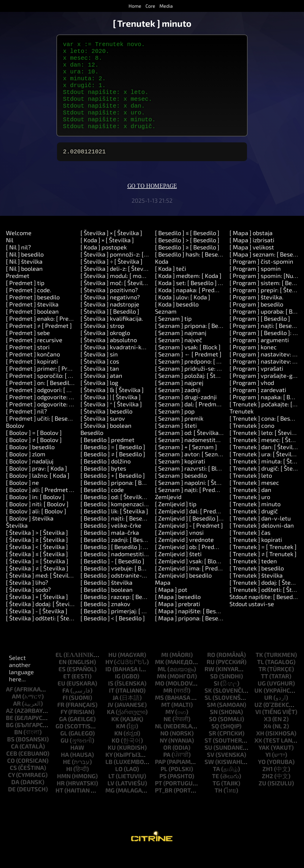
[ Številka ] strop (102, 342)
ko (116, 757)
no (164, 750)
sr (212, 750)
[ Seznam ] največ (179, 356)
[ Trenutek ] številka (256, 592)
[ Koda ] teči (171, 285)
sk (208, 707)
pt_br (164, 807)
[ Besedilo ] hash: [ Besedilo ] (193, 271)
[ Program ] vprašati (256, 385)
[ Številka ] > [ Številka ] (37, 549)
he (67, 778)
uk (258, 707)
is (111, 700)
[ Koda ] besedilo (177, 321)
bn (18, 749)
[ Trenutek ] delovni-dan (262, 542)
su (208, 764)
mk (160, 678)
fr (61, 721)
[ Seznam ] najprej (179, 399)
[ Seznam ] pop (175, 428)
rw (209, 685)
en (63, 678)
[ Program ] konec (253, 364)
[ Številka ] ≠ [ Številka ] (37, 585)
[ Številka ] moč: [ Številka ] (116, 299)
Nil (10, 257)
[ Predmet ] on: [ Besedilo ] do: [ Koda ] (56, 399)
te (216, 792)
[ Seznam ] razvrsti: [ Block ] (192, 485)
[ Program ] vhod (252, 399)
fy (64, 728)
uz (258, 721)
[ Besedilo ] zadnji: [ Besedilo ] (120, 556)
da (15, 798)
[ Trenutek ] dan (250, 506)
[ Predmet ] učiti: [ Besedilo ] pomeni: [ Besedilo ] (70, 435)
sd (214, 693)
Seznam (166, 328)
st (208, 757)
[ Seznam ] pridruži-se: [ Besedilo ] (201, 385)
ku (112, 764)
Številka (17, 542)
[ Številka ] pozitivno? (109, 306)
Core (150, 6)
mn (161, 693)
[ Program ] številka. (256, 314)
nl (159, 743)
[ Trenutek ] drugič (254, 528)
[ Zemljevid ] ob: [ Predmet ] (192, 563)
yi (268, 771)
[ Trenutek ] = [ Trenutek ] (263, 563)
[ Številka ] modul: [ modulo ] (118, 292)
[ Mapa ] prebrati (178, 620)
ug (262, 700)
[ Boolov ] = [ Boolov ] (34, 449)
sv (211, 771)
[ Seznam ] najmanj (181, 349)
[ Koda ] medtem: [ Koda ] (188, 292)
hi (69, 785)
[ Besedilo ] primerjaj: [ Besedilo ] (124, 628)
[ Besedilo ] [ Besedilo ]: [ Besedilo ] (126, 563)
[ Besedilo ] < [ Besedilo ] (113, 635)
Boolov (15, 442)
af (9, 706)
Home (135, 6)
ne (167, 735)
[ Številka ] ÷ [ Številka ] (111, 278)
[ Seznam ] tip (173, 335)
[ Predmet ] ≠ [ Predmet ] (39, 342)
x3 (267, 735)
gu (65, 757)
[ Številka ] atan (101, 392)
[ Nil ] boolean (24, 285)
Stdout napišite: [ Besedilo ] (266, 613)
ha (65, 771)
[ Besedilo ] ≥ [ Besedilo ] (187, 264)
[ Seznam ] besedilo (181, 492)
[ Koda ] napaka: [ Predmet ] (192, 306)
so (213, 735)
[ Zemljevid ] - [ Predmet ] (189, 542)
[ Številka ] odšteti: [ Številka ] (46, 635)
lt (111, 792)
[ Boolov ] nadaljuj (30, 478)
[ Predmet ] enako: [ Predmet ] (46, 335)
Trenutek (242, 428)
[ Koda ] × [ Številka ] (107, 257)
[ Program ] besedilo (256, 321)
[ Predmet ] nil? (26, 428)
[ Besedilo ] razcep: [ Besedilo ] (121, 613)
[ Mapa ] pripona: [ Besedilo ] (193, 635)
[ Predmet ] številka (32, 321)
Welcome (19, 249)
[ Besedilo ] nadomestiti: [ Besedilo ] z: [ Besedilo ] (146, 570)
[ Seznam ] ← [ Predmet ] (188, 371)
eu (61, 700)
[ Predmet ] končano (33, 371)
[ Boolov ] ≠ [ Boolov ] (34, 456)
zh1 (268, 785)
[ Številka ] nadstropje (110, 321)
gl (64, 750)
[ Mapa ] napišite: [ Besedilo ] (194, 628)
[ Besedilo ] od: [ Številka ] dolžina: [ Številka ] (140, 513)
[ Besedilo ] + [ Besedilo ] (113, 492)
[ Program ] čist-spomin (261, 278)
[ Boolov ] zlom (26, 471)
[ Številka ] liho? (27, 599)
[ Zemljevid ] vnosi (179, 549)
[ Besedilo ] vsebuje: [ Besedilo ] (122, 585)
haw (77, 764)
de (12, 806)
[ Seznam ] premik (179, 435)
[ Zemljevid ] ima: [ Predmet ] (193, 585)
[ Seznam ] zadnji (178, 406)
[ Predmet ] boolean (32, 328)
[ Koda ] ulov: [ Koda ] (183, 314)
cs (13, 784)
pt (159, 800)
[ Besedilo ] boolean (107, 606)
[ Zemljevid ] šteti (178, 570)
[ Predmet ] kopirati (32, 378)
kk (115, 735)
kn (118, 750)
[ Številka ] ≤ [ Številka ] (37, 570)
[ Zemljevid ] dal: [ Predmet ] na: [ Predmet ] (213, 528)
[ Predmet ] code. (29, 306)
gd (60, 743)
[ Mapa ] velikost (252, 264)
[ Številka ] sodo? (28, 606)
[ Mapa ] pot (171, 606)
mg (110, 807)
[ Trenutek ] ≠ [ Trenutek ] (263, 570)
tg (216, 800)
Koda (162, 278)
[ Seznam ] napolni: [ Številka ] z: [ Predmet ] (214, 499)
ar (17, 720)
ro (211, 671)
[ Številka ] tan (100, 385)
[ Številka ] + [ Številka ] (37, 613)
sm (211, 721)
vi (258, 728)
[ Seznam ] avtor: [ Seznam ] (192, 471)
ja (115, 714)
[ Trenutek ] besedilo (257, 585)
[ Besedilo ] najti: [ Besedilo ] (118, 535)
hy (109, 678)
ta (216, 785)
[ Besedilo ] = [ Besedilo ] (113, 463)
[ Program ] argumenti (259, 356)
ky (109, 771)
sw (209, 778)
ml (162, 685)
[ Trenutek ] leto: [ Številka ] (266, 449)
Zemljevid (168, 513)
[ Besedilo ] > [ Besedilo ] (187, 257)
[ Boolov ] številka (30, 535)
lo (119, 785)
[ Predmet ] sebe (28, 349)
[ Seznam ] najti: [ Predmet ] (192, 506)
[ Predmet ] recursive (34, 356)
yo (262, 778)
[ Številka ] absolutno (109, 356)
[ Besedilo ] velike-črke (111, 542)
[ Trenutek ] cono (252, 442)
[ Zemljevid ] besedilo (183, 592)
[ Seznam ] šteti (176, 442)
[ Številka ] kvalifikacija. (112, 335)
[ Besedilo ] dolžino (106, 478)
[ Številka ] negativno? (110, 314)
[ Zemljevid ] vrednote (184, 556)
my (170, 728)
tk (259, 671)
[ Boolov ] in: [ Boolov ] (35, 513)
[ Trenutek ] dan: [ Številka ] (266, 463)
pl (164, 785)
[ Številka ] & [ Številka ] (112, 406)
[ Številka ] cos (100, 378)
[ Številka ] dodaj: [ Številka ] (43, 620)
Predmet (18, 292)
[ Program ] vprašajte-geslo (267, 392)
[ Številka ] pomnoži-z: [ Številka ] (125, 271)
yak (264, 764)
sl (208, 714)
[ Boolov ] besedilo (30, 463)
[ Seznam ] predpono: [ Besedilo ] (199, 378)
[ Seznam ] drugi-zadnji (186, 413)
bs (11, 756)
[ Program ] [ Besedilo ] (260, 335)
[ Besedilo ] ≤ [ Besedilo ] (187, 249)
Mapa (163, 599)
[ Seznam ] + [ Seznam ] (186, 463)
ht (59, 807)
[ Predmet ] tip (25, 299)
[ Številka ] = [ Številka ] (37, 578)
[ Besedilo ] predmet (107, 456)
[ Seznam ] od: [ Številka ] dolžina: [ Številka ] (214, 449)
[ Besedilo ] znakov (105, 620)
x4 (267, 743)
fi (65, 714)
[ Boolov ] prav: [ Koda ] (37, 485)
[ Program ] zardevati (258, 406)
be (10, 734)
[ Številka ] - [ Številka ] (37, 628)
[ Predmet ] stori (28, 364)
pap (160, 778)
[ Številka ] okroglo (105, 349)
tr (262, 685)
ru (211, 678)
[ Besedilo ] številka (106, 599)
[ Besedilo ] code (102, 506)
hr (61, 800)
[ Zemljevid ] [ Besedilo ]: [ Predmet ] (203, 535)
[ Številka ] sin (99, 371)
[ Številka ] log (99, 399)
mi (165, 671)
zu (262, 800)
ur (268, 714)
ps (163, 792)
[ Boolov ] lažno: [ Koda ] (38, 492)
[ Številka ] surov (103, 435)
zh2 (267, 792)
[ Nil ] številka (24, 278)
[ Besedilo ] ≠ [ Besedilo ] (113, 471)
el (59, 671)
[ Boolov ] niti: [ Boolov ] (37, 521)
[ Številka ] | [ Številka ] (111, 413)
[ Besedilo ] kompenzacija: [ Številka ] (130, 521)
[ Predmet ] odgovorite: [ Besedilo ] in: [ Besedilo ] (71, 413)
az (10, 727)
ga (63, 735)
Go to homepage (152, 203)
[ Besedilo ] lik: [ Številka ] (114, 528)
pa (167, 771)
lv (111, 800)
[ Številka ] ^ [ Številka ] (111, 421)
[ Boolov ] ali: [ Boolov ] (36, 528)
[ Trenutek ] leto (251, 492)
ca (15, 763)
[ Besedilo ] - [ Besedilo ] (112, 578)
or (167, 764)
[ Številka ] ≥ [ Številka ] (37, 556)
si (216, 700)
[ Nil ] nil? (18, 264)
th (218, 807)
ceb (12, 770)
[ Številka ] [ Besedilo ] (110, 328)
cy (11, 791)
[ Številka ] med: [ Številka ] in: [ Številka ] (61, 592)
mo (160, 700)
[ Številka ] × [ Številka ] (111, 249)
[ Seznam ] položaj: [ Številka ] (195, 392)
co (11, 777)
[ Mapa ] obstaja (251, 249)
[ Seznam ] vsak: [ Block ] (188, 364)
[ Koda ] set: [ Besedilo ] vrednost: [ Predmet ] (215, 299)
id (108, 685)
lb (109, 778)
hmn (64, 792)
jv (110, 721)
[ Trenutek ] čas (250, 549)
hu (113, 671)
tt (265, 693)
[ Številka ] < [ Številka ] (37, 563)
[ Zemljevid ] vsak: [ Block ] (190, 578)
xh (260, 750)
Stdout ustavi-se (252, 620)
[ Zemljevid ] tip (176, 521)
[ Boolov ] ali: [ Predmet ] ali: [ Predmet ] (59, 506)
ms (159, 714)
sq (215, 743)
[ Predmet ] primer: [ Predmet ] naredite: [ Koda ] (70, 385)
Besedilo (92, 449)
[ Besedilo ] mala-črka (110, 549)
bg (10, 741)
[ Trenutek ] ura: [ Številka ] (265, 471)
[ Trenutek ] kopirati (256, 556)
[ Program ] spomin (255, 285)
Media (166, 6)
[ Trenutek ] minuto (255, 521)
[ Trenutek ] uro (250, 513)
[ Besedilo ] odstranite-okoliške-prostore (135, 592)
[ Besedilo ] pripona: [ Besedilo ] (122, 499)
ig (118, 693)
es (62, 685)
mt (166, 721)
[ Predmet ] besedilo (33, 314)
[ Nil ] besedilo (25, 271)
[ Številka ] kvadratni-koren (117, 364)
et (67, 693)
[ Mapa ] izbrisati (252, 257)
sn (214, 728)
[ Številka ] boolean (106, 442)
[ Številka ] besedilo (106, 428)
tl (261, 678)
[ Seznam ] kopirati (180, 478)
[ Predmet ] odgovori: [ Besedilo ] (49, 406)
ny (163, 757)
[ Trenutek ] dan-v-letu (260, 535)
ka (111, 728)
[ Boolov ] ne (22, 499)
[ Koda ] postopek (104, 264)
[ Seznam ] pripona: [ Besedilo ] (196, 342)
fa (66, 707)
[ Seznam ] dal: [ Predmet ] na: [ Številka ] (210, 421)
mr (168, 707)
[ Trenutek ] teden (253, 578)
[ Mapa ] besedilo (178, 613)
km (121, 743)
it (112, 707)
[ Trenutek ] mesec (254, 499)
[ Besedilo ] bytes (103, 485)
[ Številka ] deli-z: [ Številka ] (118, 285)
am (16, 713)
